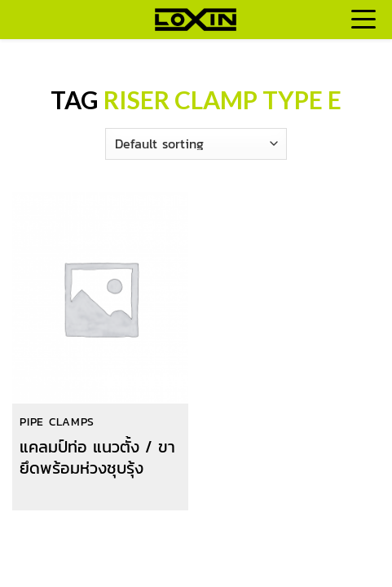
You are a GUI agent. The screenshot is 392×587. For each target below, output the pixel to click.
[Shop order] (196, 144)
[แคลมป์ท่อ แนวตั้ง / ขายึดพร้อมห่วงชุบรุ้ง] (100, 299)
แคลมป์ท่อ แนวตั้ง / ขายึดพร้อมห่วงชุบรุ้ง (97, 457)
